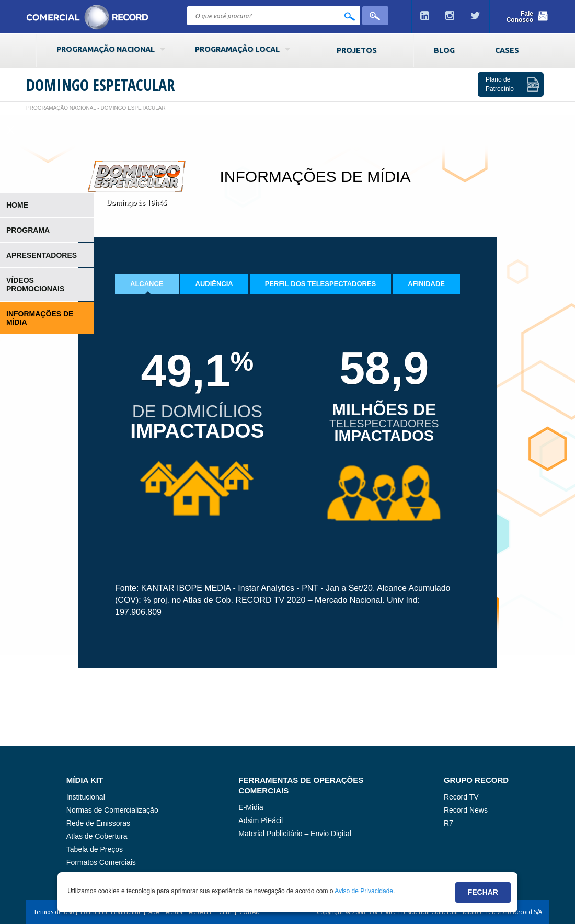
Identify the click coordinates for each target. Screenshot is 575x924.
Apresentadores (42, 255)
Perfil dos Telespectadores (321, 284)
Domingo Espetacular (100, 85)
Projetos (357, 50)
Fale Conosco (520, 17)
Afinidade (426, 284)
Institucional (86, 797)
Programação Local (237, 49)
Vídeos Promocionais (35, 284)
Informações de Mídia (40, 318)
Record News (466, 810)
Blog (444, 50)
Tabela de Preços (95, 849)
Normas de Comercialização (112, 810)
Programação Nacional (106, 49)
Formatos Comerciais (101, 862)
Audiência (214, 284)
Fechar (483, 892)
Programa (28, 230)
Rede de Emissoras (98, 823)
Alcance (147, 284)
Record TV (461, 797)
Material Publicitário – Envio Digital (295, 834)
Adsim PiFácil (261, 820)
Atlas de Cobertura (97, 836)
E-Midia (251, 807)
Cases (507, 50)
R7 (448, 823)
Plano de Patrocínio (500, 84)
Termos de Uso (54, 912)
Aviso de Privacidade (364, 891)
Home (17, 205)
